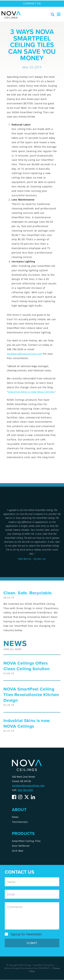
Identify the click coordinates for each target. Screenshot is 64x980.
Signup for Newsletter (26, 934)
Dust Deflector (21, 846)
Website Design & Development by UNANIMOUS (27, 968)
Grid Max (18, 851)
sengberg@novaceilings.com (25, 354)
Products (23, 834)
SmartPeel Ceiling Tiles (26, 841)
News (15, 817)
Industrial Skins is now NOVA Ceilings (27, 723)
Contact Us (32, 4)
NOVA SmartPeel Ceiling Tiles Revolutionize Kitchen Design (31, 695)
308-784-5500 (25, 790)
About (19, 810)
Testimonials (20, 822)
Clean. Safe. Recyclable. (28, 593)
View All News (12, 649)
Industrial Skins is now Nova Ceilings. (31, 392)
